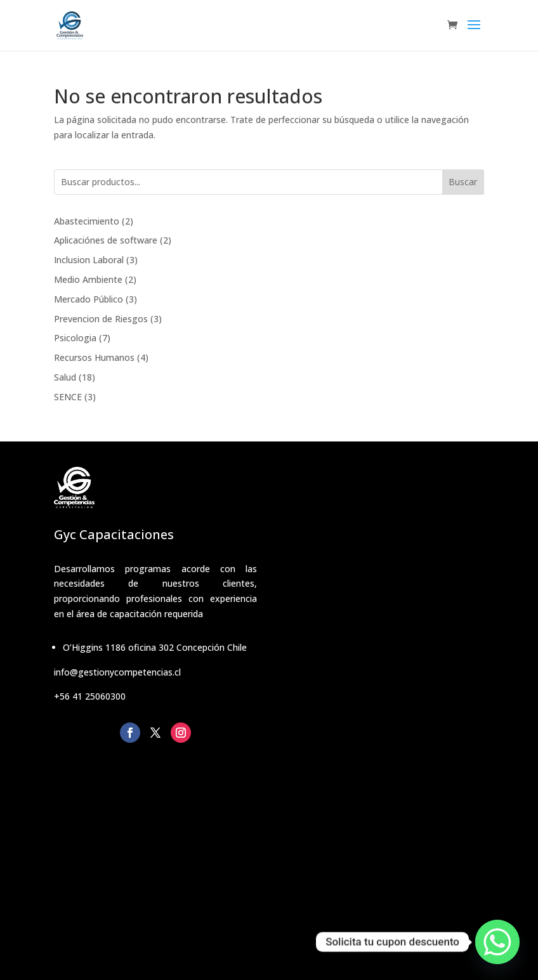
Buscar (463, 182)
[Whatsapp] (497, 942)
